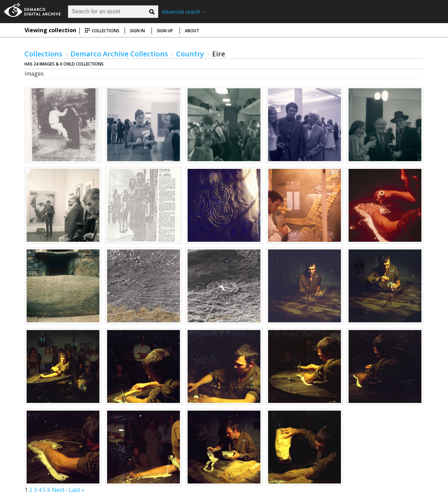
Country (190, 54)
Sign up (165, 31)
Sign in (137, 31)
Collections (102, 31)
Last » (77, 490)
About (192, 31)
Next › (60, 490)
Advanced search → (184, 12)
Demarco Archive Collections (119, 54)
